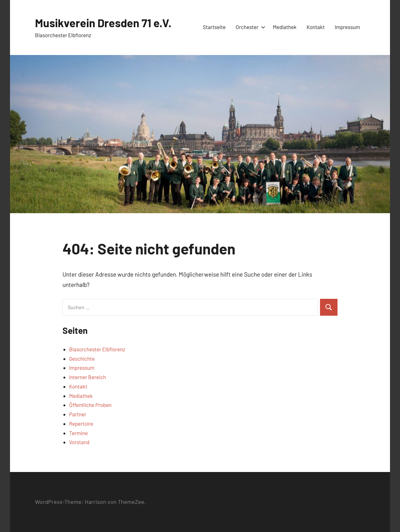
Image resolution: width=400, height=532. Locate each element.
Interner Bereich (87, 377)
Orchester (249, 27)
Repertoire (81, 424)
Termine (78, 433)
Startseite (214, 27)
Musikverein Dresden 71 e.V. (103, 23)
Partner (78, 414)
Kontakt (316, 27)
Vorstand (79, 442)
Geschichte (82, 359)
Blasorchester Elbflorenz (97, 349)
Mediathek (285, 27)
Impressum (347, 27)
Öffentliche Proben (90, 405)
